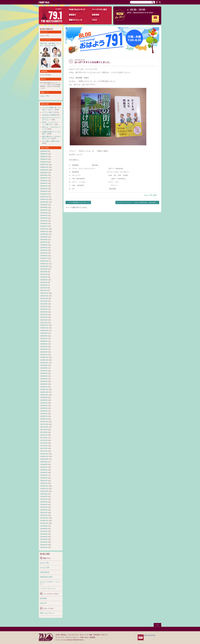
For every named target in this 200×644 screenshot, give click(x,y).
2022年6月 (44, 277)
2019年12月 (44, 357)
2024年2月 (44, 224)
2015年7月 (44, 499)
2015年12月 (44, 486)
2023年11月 (44, 232)
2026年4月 (44, 154)
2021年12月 (44, 293)
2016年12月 (44, 454)
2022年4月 (44, 282)
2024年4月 (44, 218)
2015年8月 (44, 497)
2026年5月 (44, 151)
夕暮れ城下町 (45, 572)
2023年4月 (44, 250)
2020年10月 (44, 331)
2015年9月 (44, 494)
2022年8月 (44, 272)
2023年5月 (44, 248)
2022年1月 (44, 290)
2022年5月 (44, 280)
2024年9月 (44, 205)
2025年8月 (44, 175)
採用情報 (92, 637)
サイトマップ (60, 637)
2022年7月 (44, 274)
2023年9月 (44, 237)
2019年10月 (44, 363)
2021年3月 (44, 317)
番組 (155, 195)
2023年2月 (44, 256)
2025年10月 (44, 170)
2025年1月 (44, 194)
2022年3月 (44, 285)
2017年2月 (44, 448)
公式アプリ (104, 635)
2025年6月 (44, 181)
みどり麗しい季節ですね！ (51, 141)
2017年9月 (44, 430)
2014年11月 (44, 521)
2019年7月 (44, 371)
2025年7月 (44, 178)
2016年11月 (44, 456)
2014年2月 (44, 545)
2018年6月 (44, 406)
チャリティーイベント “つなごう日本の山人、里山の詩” (136, 202)
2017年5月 (44, 440)
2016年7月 (44, 467)
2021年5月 (44, 312)
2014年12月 (44, 518)
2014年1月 (44, 547)
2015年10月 (44, 491)
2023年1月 (44, 258)
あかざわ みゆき (50, 45)
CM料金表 (97, 635)
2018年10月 (44, 395)
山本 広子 (43, 603)
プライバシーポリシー (72, 637)
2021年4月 (44, 315)
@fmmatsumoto (150, 635)
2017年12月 (44, 422)
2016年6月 (44, 470)
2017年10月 (44, 427)
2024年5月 (44, 215)
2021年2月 (44, 320)
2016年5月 (44, 473)
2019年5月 (44, 376)
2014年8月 (44, 529)
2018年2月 (44, 416)
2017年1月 (44, 451)
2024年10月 (44, 202)
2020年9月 (44, 333)
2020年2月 (44, 352)
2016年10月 (44, 459)
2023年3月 (44, 253)
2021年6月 (44, 309)
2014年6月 (44, 534)
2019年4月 (44, 379)
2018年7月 (44, 403)
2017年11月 (44, 424)
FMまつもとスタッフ (47, 613)
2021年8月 (44, 304)
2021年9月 (44, 301)
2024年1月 (44, 226)
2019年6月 (44, 373)
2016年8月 (44, 465)
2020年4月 (44, 347)
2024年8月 (44, 207)
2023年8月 (44, 240)
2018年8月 (44, 400)
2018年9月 (44, 398)
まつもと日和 (45, 568)
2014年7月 (44, 531)
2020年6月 (44, 341)
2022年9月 (44, 269)
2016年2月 (44, 481)
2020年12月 (44, 325)
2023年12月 (44, 229)
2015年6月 (44, 502)
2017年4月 (44, 443)
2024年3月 (44, 221)
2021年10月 (44, 299)
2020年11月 (44, 328)
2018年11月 (44, 392)
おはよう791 (148, 195)
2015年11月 (44, 489)
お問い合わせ (84, 637)
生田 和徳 (52, 43)
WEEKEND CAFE (46, 577)
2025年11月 (44, 167)
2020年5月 (44, 344)
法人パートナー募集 (86, 635)
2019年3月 (44, 381)
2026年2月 (44, 159)
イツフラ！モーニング (48, 589)
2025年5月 (44, 183)
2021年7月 (44, 307)
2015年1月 (44, 515)
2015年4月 (44, 507)
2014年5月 (44, 537)
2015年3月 (44, 510)
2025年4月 (44, 186)
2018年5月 (44, 408)
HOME (58, 635)
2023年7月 (44, 242)
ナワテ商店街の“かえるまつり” (79, 202)
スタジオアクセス (73, 635)
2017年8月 (44, 432)
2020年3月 (44, 349)
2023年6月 (44, 245)
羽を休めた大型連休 (49, 115)
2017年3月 (44, 446)
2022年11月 (44, 264)
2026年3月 (44, 157)
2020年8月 (44, 336)
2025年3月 (44, 189)
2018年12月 (44, 389)
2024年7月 (44, 210)
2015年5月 (44, 505)
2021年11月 (44, 296)
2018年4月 (44, 411)
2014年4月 (44, 539)
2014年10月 (44, 523)
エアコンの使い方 (48, 112)
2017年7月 (44, 435)
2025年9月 (44, 173)
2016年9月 (44, 462)
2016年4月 (44, 475)
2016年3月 (44, 478)
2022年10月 (44, 266)
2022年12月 (44, 261)
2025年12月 (44, 165)
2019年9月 (44, 365)
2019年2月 (44, 384)
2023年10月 (44, 234)
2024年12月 (44, 197)
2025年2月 (44, 191)
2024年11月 (44, 199)
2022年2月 (44, 288)
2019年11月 (44, 360)
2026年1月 (44, 162)
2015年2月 (44, 513)
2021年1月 (44, 323)
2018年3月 (44, 414)
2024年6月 (44, 213)
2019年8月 (44, 368)
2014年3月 (44, 542)
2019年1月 (44, 387)
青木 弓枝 (44, 43)
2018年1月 (44, 419)
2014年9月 (44, 526)
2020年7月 (44, 339)
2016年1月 (44, 483)
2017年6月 (44, 438)
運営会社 (64, 635)
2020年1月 (44, 355)
